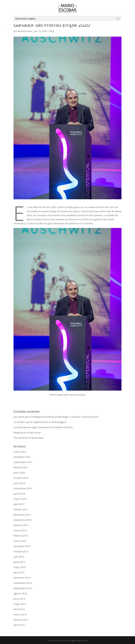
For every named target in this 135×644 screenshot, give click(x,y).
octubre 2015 (21, 551)
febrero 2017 (21, 509)
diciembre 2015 (22, 546)
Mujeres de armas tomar (27, 432)
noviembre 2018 (23, 488)
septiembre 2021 (23, 462)
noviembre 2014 (23, 583)
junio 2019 (19, 483)
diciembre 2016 (22, 515)
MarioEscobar (25, 31)
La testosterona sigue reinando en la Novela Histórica (43, 427)
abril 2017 (19, 504)
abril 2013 (19, 625)
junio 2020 (19, 473)
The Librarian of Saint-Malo (29, 438)
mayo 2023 (20, 452)
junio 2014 (19, 599)
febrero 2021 (21, 467)
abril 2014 (19, 609)
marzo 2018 (20, 499)
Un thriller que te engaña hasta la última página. (40, 422)
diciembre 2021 (22, 457)
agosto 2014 (20, 593)
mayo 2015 (20, 567)
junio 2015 (19, 562)
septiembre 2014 (23, 588)
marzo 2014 (20, 614)
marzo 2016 (20, 530)
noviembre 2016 (23, 520)
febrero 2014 (21, 620)
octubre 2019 (21, 478)
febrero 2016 (21, 536)
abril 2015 (19, 572)
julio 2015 (19, 557)
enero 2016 (20, 541)
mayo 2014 (20, 604)
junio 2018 (19, 494)
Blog (52, 31)
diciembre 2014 (22, 578)
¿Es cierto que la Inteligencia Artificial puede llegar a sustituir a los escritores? (56, 417)
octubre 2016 (21, 525)
